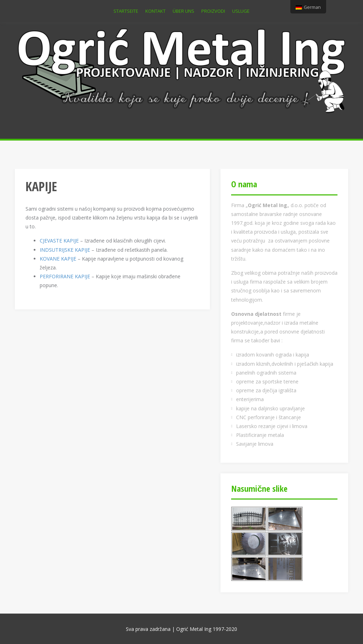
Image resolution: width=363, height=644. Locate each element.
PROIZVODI (213, 11)
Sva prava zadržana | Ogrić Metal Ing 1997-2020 (181, 629)
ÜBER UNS (183, 11)
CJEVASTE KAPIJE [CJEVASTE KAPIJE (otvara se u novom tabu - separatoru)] (59, 241)
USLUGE (241, 11)
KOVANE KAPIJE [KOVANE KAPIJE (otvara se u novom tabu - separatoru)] (58, 259)
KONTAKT (155, 11)
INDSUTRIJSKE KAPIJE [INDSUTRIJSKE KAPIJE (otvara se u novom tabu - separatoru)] (65, 250)
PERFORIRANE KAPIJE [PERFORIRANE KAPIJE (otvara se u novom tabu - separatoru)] (65, 276)
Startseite (126, 11)
